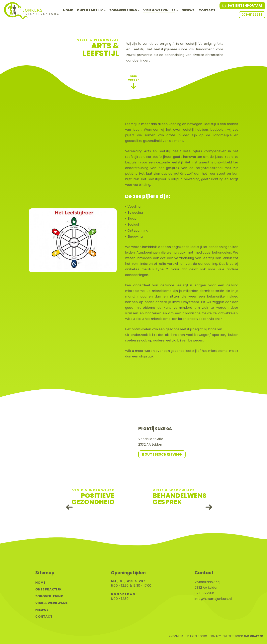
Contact (207, 10)
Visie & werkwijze (159, 10)
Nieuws (188, 10)
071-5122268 (252, 15)
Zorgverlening (123, 10)
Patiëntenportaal (242, 5)
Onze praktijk (90, 10)
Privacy (215, 636)
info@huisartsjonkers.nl (213, 599)
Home (68, 10)
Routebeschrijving (162, 454)
